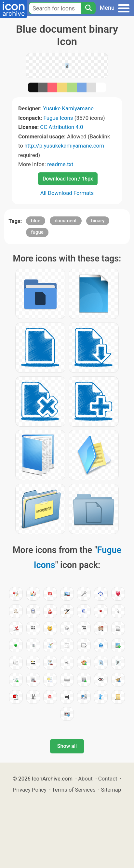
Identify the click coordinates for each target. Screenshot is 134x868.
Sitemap (111, 790)
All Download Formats (67, 193)
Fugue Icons (58, 118)
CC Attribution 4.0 (61, 127)
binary (98, 221)
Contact (108, 779)
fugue (37, 232)
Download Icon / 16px (68, 179)
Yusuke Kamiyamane (68, 108)
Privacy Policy (30, 790)
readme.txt (60, 164)
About (85, 779)
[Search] (88, 8)
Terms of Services (74, 790)
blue (36, 221)
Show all (67, 746)
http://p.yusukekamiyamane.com (64, 146)
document (66, 221)
